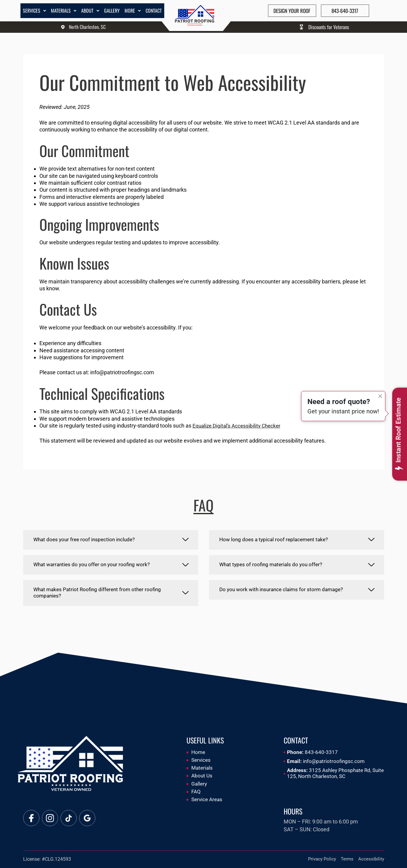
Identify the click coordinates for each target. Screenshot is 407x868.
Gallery (112, 11)
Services (34, 11)
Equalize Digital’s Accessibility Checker (239, 426)
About (90, 11)
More (133, 11)
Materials (64, 11)
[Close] (380, 388)
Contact (154, 11)
